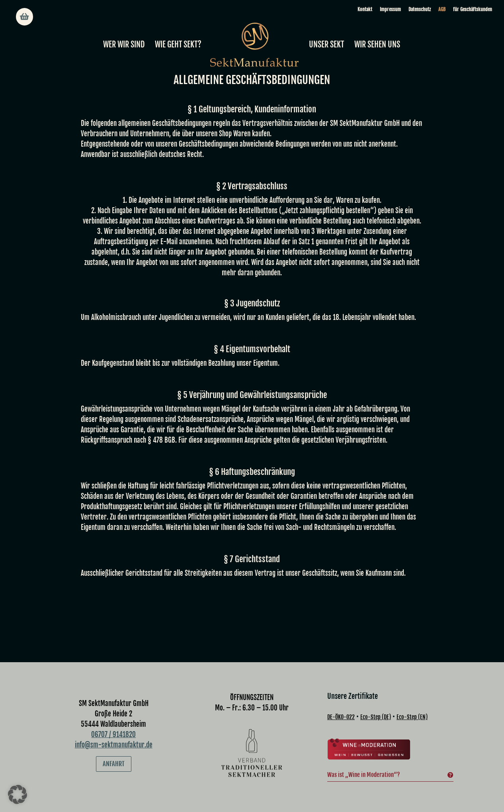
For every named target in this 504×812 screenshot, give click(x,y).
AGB (442, 9)
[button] (18, 794)
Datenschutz (420, 9)
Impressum (390, 9)
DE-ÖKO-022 (341, 695)
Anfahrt (114, 742)
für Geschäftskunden (473, 9)
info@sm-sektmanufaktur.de (114, 723)
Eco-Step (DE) (376, 695)
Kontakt (365, 9)
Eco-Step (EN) (412, 695)
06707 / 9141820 (113, 713)
